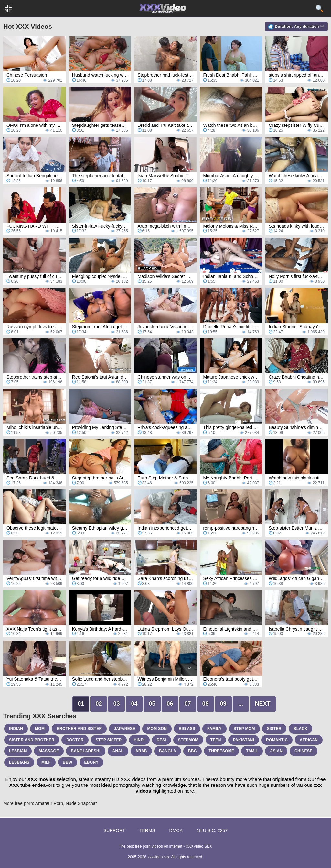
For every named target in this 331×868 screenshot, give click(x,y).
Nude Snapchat (81, 803)
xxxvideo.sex (159, 857)
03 (116, 704)
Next (263, 704)
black (301, 729)
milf (46, 762)
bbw (68, 762)
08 (206, 704)
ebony (91, 762)
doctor (75, 740)
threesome (222, 751)
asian (276, 751)
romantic (277, 740)
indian (16, 729)
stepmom (188, 740)
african (309, 740)
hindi (139, 740)
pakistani (244, 740)
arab (141, 751)
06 (170, 704)
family (214, 729)
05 (152, 704)
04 (134, 704)
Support (114, 830)
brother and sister (79, 729)
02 (99, 704)
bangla (168, 751)
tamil (252, 751)
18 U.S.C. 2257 (212, 830)
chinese (303, 751)
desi (161, 740)
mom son (157, 729)
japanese (124, 729)
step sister (109, 740)
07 (188, 704)
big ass (187, 729)
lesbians (19, 762)
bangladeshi (85, 751)
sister (274, 729)
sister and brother (32, 740)
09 (223, 704)
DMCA (176, 830)
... (241, 704)
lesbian (18, 751)
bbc (192, 751)
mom (40, 729)
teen (216, 740)
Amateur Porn (49, 803)
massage (49, 751)
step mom (244, 729)
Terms (147, 830)
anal (118, 751)
